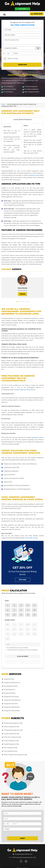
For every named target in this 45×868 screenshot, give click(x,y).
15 (34, 615)
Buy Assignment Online (11, 686)
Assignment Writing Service (27, 390)
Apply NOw (22, 580)
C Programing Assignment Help (13, 730)
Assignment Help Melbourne (12, 700)
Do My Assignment (10, 690)
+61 (8, 53)
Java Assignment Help (11, 751)
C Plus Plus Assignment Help (13, 737)
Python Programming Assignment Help (15, 755)
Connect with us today (31, 538)
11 (8, 615)
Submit (22, 838)
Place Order (22, 9)
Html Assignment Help (11, 748)
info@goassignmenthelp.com (24, 854)
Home (3, 104)
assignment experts (38, 437)
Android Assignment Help (11, 727)
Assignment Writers (10, 693)
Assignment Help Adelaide (12, 711)
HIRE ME (22, 294)
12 (14, 615)
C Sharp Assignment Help (11, 734)
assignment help (34, 175)
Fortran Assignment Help (11, 741)
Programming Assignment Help (13, 723)
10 (34, 610)
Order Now (37, 14)
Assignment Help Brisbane (12, 707)
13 (21, 615)
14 (28, 615)
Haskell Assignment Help (11, 744)
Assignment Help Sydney (11, 697)
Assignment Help (9, 679)
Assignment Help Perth (11, 704)
